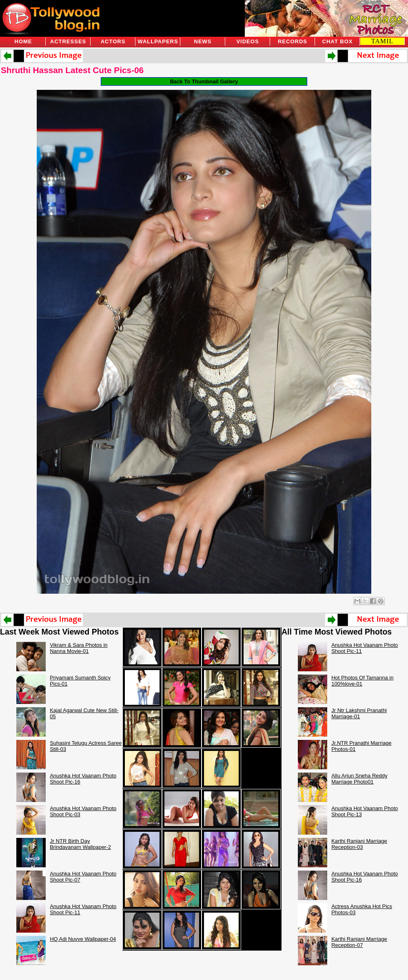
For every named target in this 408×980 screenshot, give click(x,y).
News (203, 41)
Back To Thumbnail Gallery (204, 81)
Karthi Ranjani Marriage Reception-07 (359, 942)
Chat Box (338, 41)
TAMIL (382, 41)
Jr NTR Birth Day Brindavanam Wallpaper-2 (80, 844)
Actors (113, 41)
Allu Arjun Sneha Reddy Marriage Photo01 (359, 779)
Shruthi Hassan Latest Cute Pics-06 (72, 70)
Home (23, 41)
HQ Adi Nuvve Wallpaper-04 (83, 939)
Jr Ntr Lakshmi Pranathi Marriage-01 (359, 713)
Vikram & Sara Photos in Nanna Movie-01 (79, 648)
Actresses (68, 41)
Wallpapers (158, 41)
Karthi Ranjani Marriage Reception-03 (359, 844)
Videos (247, 41)
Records (293, 41)
